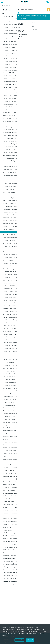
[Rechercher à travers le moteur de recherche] (23, 6)
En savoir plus (19, 640)
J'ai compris (30, 640)
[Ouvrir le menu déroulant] (2, 2)
